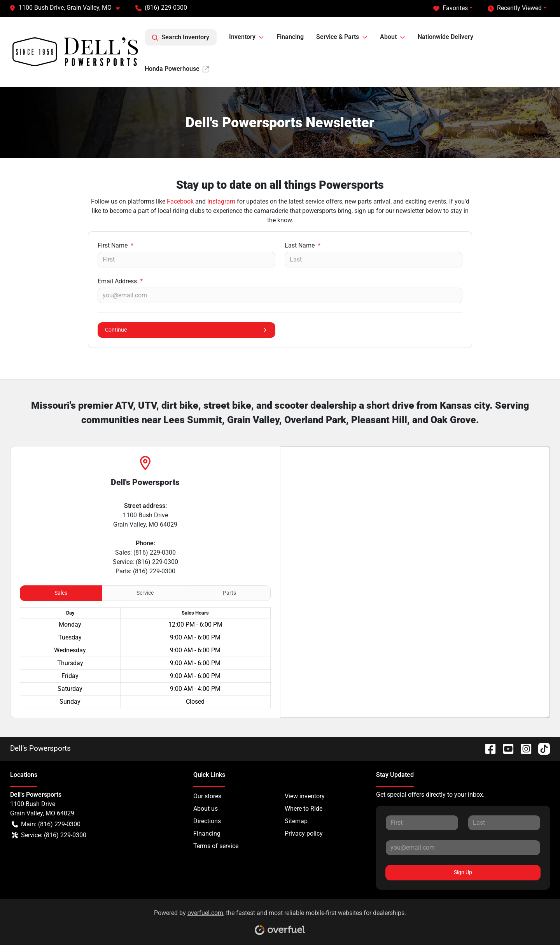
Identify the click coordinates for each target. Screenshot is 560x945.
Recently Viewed (515, 8)
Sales (61, 593)
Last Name (303, 245)
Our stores (207, 796)
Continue (186, 330)
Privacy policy (304, 833)
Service (145, 593)
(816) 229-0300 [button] (161, 8)
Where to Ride (304, 809)
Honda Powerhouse (177, 69)
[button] (68, 8)
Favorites (451, 8)
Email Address (120, 281)
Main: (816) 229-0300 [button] (46, 824)
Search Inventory (181, 37)
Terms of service (216, 846)
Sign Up (463, 872)
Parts (229, 593)
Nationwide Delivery (445, 37)
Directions (207, 821)
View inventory (305, 796)
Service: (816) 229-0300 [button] (49, 835)
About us (206, 809)
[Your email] (280, 295)
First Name (115, 245)
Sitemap (296, 821)
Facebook (180, 201)
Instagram (221, 201)
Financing (290, 37)
